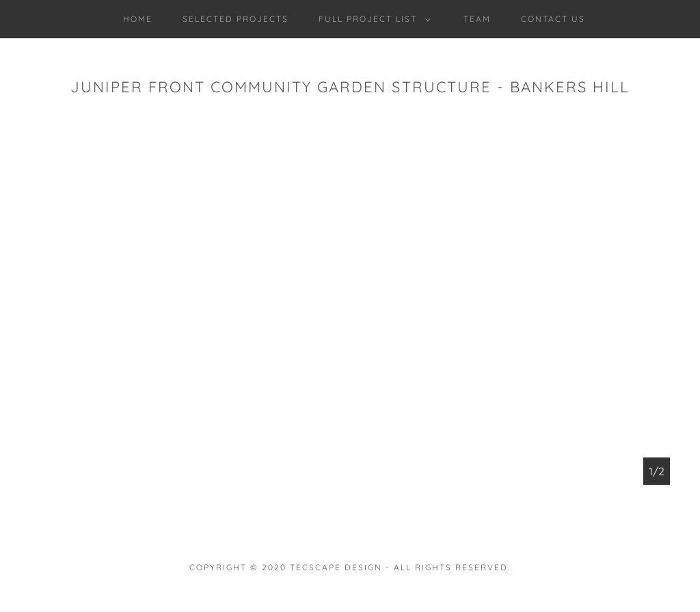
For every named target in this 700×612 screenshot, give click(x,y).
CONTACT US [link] (553, 19)
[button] (372, 19)
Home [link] (138, 19)
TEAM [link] (477, 19)
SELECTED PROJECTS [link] (235, 19)
